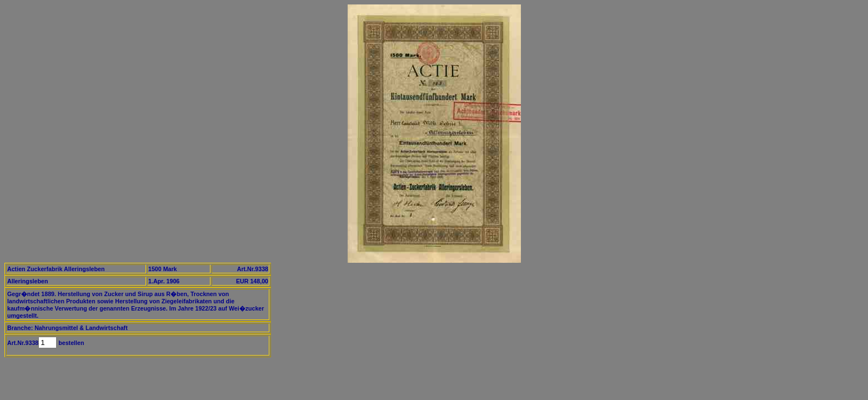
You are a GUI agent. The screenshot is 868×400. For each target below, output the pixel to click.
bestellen (70, 343)
